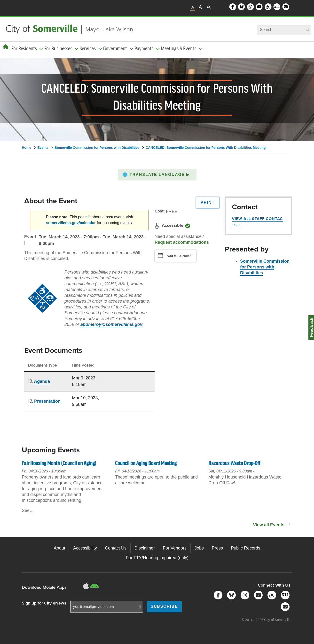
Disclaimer (145, 548)
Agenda (41, 381)
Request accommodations (182, 242)
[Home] (6, 47)
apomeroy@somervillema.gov (111, 324)
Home (27, 148)
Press (217, 548)
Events (43, 148)
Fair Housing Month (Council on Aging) (59, 464)
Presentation (47, 401)
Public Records (246, 548)
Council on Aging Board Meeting (146, 464)
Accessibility (85, 548)
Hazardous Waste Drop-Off (234, 464)
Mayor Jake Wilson (109, 29)
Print (208, 202)
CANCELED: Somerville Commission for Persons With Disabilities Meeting (206, 148)
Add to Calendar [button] (179, 256)
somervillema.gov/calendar (71, 223)
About (59, 548)
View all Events (269, 525)
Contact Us (116, 548)
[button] (157, 175)
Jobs (199, 548)
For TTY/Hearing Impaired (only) (157, 558)
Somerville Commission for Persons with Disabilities (97, 148)
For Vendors (175, 548)
